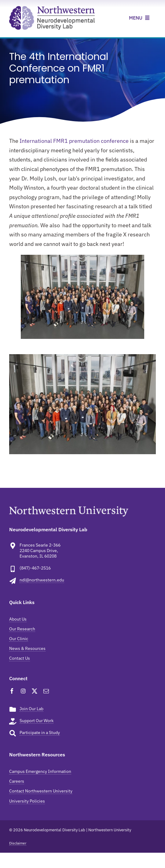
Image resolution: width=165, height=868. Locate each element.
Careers (17, 781)
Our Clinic (19, 639)
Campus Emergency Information (40, 771)
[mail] (46, 691)
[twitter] (35, 691)
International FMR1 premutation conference (74, 141)
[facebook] (12, 691)
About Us (18, 619)
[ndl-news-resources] (52, 9)
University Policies (27, 801)
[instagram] (23, 691)
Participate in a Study (40, 733)
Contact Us (20, 658)
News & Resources (27, 648)
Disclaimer (18, 843)
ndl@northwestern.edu (42, 580)
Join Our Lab (31, 709)
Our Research (22, 629)
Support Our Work (37, 721)
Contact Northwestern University (41, 791)
